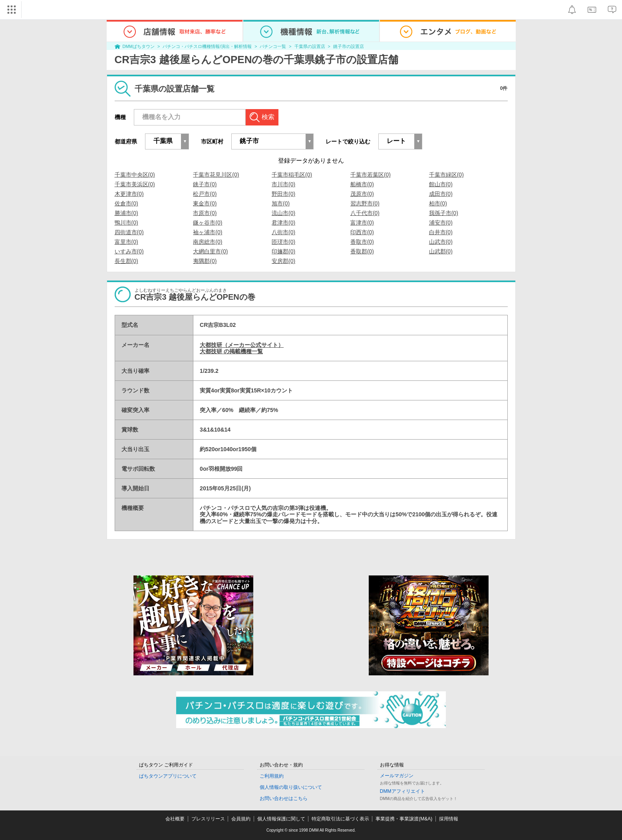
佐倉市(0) (126, 203)
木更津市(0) (129, 194)
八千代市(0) (365, 213)
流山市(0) (283, 213)
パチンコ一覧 (273, 46)
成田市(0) (441, 194)
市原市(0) (205, 213)
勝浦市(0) (126, 213)
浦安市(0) (441, 223)
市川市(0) (283, 184)
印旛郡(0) (283, 251)
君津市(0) (283, 223)
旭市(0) (281, 203)
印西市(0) (362, 232)
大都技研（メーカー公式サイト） (242, 345)
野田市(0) (283, 194)
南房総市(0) (208, 242)
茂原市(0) (362, 194)
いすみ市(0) (129, 251)
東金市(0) (205, 203)
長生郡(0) (126, 261)
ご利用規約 (272, 776)
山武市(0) (441, 242)
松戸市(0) (205, 194)
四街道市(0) (129, 232)
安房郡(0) (283, 261)
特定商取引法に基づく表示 (340, 819)
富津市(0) (362, 223)
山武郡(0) (441, 251)
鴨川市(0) (126, 223)
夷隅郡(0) (205, 261)
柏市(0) (438, 203)
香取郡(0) (362, 251)
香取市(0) (362, 242)
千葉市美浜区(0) (135, 184)
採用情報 (449, 819)
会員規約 (241, 819)
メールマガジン (397, 776)
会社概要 (175, 819)
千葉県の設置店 (310, 46)
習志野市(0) (365, 203)
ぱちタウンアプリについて (168, 776)
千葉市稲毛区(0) (292, 175)
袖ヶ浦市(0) (208, 232)
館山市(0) (441, 184)
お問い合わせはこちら (284, 798)
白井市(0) (441, 232)
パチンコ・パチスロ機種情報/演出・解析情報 (207, 46)
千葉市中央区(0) (135, 175)
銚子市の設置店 (349, 46)
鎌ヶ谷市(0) (208, 223)
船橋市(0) (362, 184)
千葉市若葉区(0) (371, 175)
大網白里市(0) (210, 251)
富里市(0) (126, 242)
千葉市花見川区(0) (216, 175)
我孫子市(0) (444, 213)
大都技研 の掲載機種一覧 (231, 351)
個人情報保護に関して (281, 819)
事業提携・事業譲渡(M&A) (404, 819)
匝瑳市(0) (283, 242)
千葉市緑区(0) (446, 175)
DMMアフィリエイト (402, 791)
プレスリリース (208, 819)
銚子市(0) (205, 184)
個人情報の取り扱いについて (291, 787)
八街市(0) (283, 232)
